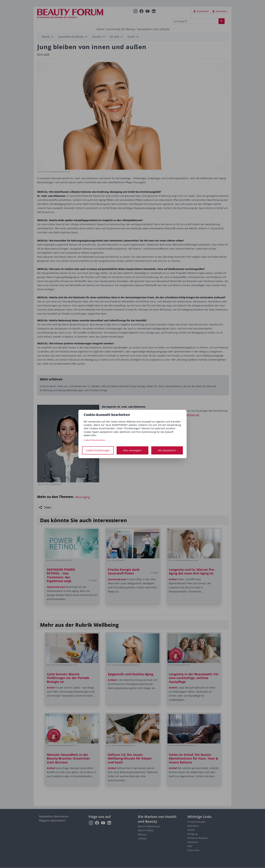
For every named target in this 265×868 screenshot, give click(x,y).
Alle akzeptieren (167, 450)
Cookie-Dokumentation (94, 440)
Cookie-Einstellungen (98, 450)
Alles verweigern (132, 450)
